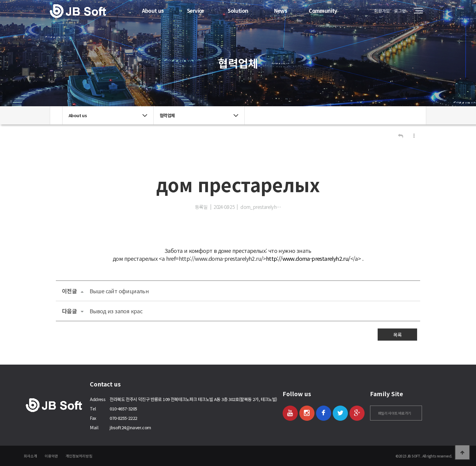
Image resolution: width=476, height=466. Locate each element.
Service (195, 10)
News (281, 10)
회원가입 (382, 11)
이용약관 (51, 456)
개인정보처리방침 (79, 456)
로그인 (400, 11)
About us (153, 10)
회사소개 (30, 456)
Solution (238, 10)
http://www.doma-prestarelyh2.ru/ (308, 258)
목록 (397, 335)
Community (323, 10)
